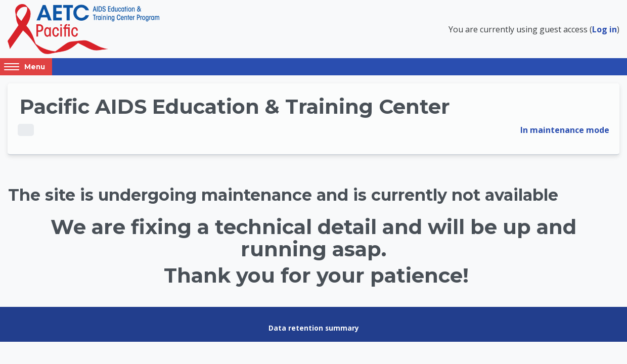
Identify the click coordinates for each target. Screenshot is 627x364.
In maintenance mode (565, 130)
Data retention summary (314, 328)
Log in (604, 29)
